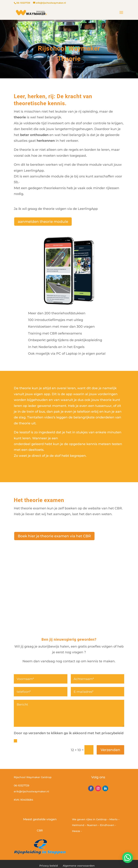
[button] (128, 858)
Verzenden (110, 750)
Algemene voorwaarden (79, 866)
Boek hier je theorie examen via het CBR (54, 536)
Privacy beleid (49, 866)
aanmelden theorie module (43, 222)
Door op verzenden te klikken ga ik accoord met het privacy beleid (68, 741)
